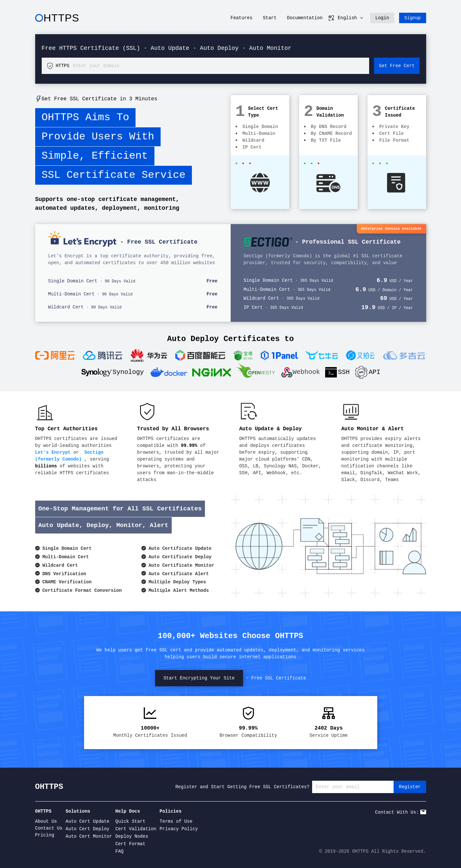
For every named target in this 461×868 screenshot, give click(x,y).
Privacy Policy (179, 829)
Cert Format (130, 844)
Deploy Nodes (132, 836)
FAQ (119, 851)
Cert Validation (136, 829)
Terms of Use (176, 821)
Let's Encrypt (53, 452)
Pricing (45, 835)
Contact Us (49, 828)
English (346, 18)
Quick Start (130, 821)
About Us (46, 821)
